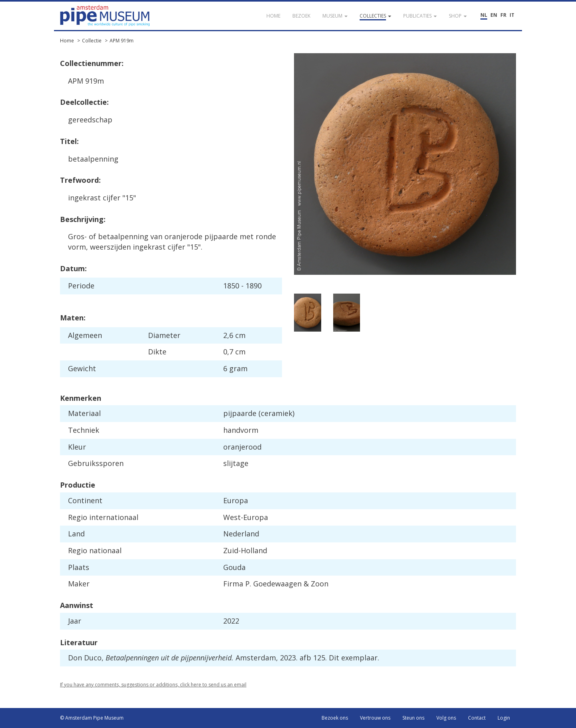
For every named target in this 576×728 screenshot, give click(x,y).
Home (67, 41)
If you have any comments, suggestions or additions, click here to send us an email (153, 685)
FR (503, 15)
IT (512, 15)
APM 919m (122, 41)
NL (484, 15)
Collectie (92, 41)
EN (494, 15)
